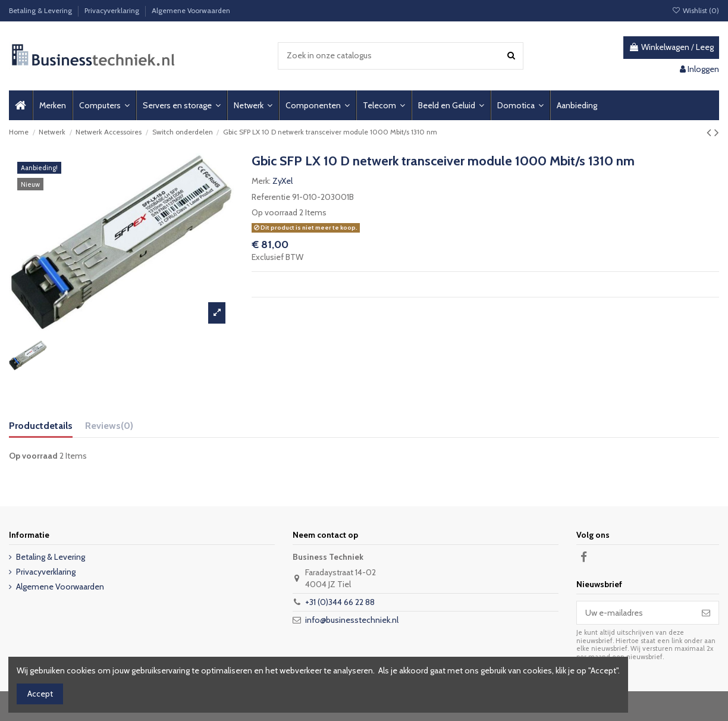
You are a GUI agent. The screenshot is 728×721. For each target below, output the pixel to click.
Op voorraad (274, 212)
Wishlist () (696, 10)
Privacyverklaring (113, 10)
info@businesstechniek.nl (352, 620)
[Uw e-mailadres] (635, 613)
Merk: (261, 181)
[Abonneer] (706, 613)
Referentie (271, 197)
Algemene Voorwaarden (191, 10)
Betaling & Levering (41, 10)
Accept (40, 694)
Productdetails (41, 426)
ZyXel (283, 181)
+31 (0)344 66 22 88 (340, 602)
